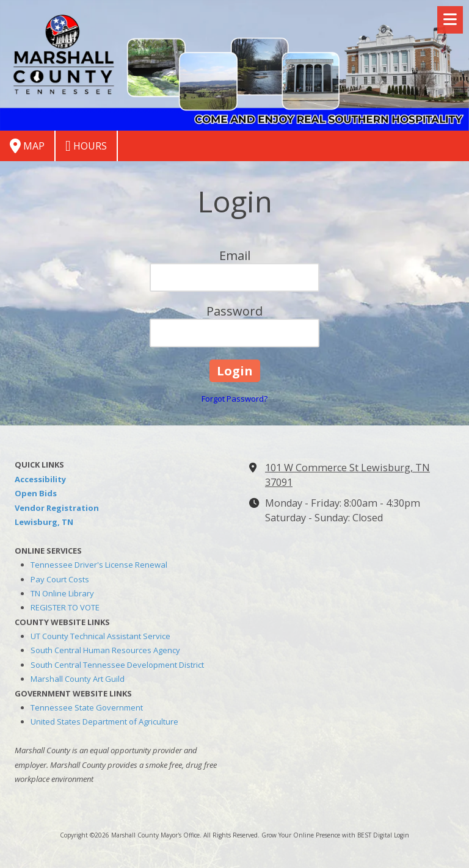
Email (235, 255)
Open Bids (36, 493)
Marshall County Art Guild (78, 679)
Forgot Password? (234, 399)
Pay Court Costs (60, 579)
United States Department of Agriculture (104, 722)
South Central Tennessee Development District (117, 665)
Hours (86, 146)
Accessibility (40, 479)
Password (234, 311)
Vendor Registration (57, 508)
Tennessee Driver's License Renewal (99, 565)
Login (402, 835)
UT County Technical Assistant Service (100, 636)
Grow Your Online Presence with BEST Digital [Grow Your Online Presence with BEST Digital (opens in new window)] (327, 835)
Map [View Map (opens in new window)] (27, 146)
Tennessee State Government (87, 707)
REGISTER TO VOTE (65, 607)
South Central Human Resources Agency (105, 650)
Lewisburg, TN (44, 522)
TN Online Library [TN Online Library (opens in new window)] (62, 593)
